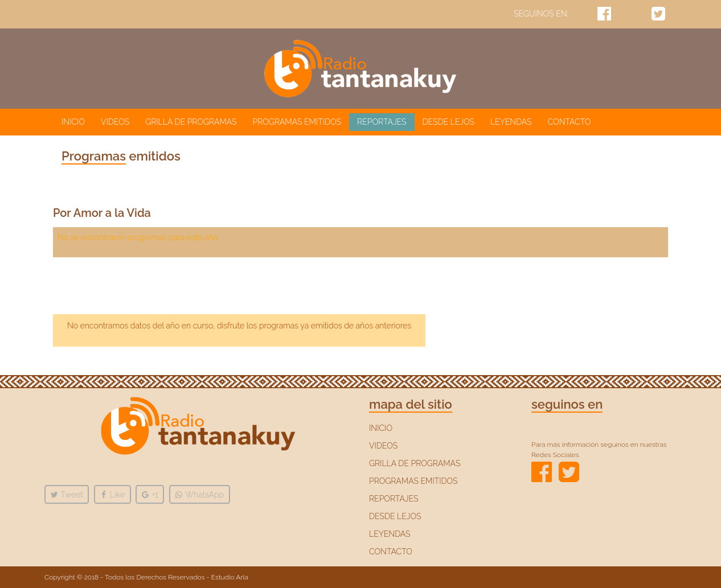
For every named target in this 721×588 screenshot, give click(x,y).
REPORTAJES (382, 122)
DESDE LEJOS (448, 122)
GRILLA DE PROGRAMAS (191, 122)
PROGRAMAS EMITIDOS (297, 122)
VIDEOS (115, 122)
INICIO (75, 121)
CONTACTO (570, 122)
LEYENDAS (511, 122)
